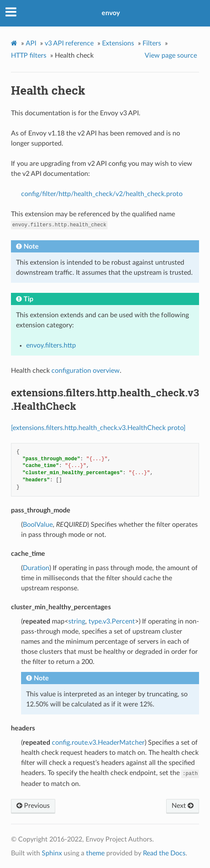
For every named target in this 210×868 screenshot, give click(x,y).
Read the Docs (164, 853)
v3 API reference (69, 43)
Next (183, 806)
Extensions (118, 43)
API (31, 43)
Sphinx (52, 853)
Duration (36, 568)
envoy (111, 13)
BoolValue (38, 525)
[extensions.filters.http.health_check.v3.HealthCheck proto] (98, 428)
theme (95, 853)
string (77, 621)
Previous (33, 806)
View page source (171, 56)
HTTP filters (29, 56)
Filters (152, 43)
